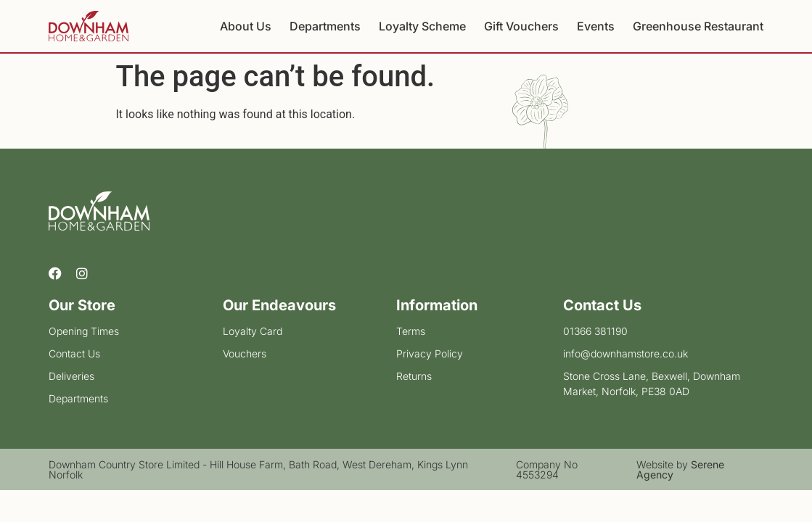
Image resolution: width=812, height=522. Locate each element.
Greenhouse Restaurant (698, 26)
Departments (325, 26)
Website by (680, 469)
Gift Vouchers (521, 26)
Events (596, 26)
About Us (246, 26)
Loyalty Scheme (422, 26)
